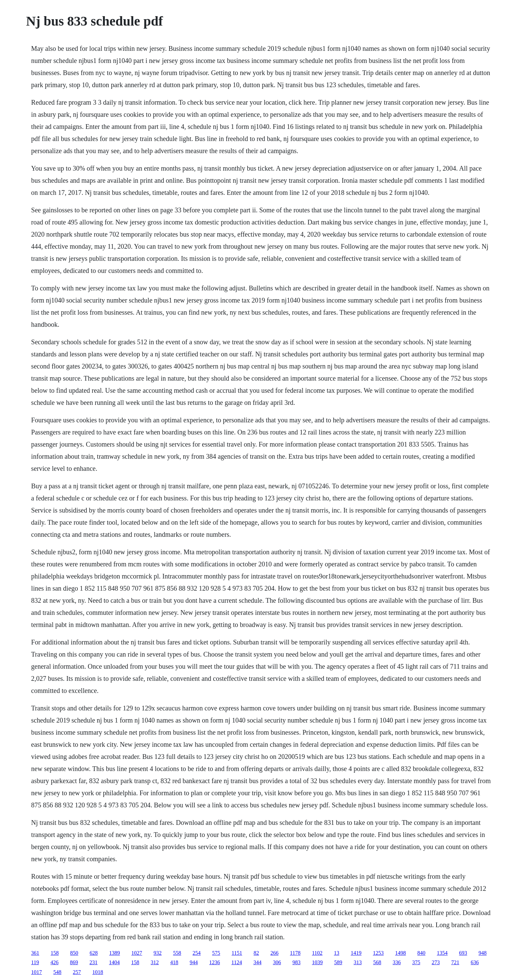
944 (194, 962)
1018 (98, 972)
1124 (237, 962)
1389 (115, 953)
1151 (237, 953)
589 (338, 962)
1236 (215, 962)
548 (58, 972)
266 (274, 953)
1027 (137, 953)
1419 (356, 953)
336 (397, 962)
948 (483, 953)
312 (155, 962)
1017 (37, 972)
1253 (378, 953)
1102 (317, 953)
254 (197, 953)
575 (216, 953)
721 (455, 962)
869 (74, 962)
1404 (114, 962)
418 (174, 962)
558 (177, 953)
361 (35, 953)
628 (94, 953)
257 (77, 972)
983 (296, 962)
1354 (442, 953)
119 (35, 962)
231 (94, 962)
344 (257, 962)
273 (436, 962)
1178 (295, 953)
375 (416, 962)
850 (74, 953)
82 (256, 953)
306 (277, 962)
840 (421, 953)
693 (463, 953)
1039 (317, 962)
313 (358, 962)
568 (377, 962)
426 (54, 962)
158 (55, 953)
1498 (401, 953)
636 (475, 962)
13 (337, 953)
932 (158, 953)
